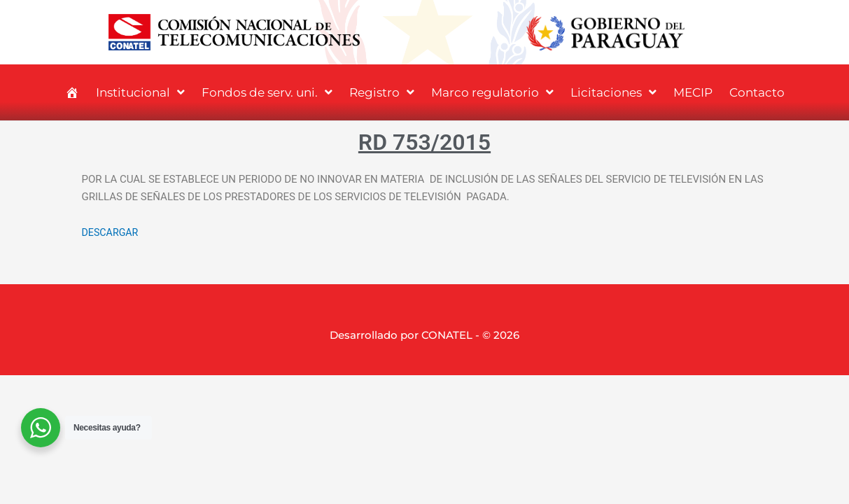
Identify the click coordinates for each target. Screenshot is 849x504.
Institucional (140, 92)
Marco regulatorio (492, 92)
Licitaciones (613, 92)
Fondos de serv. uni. (267, 92)
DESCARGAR (112, 232)
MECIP (693, 92)
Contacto (757, 92)
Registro (382, 92)
